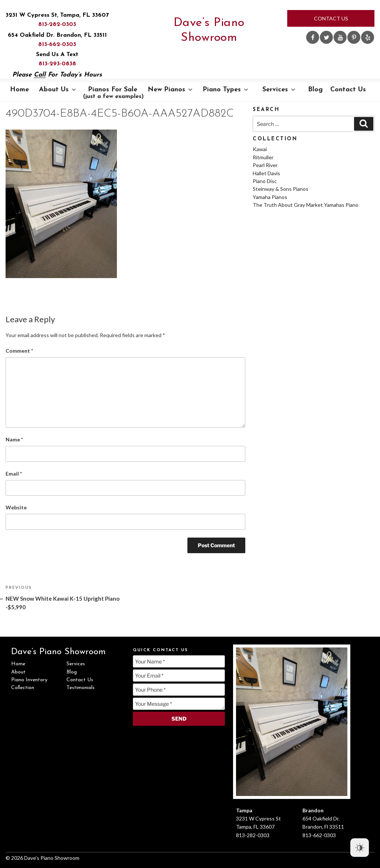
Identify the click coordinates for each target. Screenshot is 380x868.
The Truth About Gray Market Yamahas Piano (306, 205)
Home (19, 90)
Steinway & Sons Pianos (281, 189)
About (18, 672)
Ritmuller (263, 157)
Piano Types (226, 90)
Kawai (260, 149)
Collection (23, 688)
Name (14, 439)
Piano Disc (265, 181)
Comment (19, 351)
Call (40, 75)
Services (279, 90)
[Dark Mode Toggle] (360, 848)
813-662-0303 (57, 45)
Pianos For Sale (113, 93)
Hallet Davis (266, 173)
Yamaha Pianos (270, 197)
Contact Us (331, 18)
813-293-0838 (57, 64)
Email (14, 474)
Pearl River (265, 165)
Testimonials (81, 688)
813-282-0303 (57, 25)
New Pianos (171, 90)
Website (16, 507)
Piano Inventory (29, 680)
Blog (315, 90)
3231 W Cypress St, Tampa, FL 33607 (57, 15)
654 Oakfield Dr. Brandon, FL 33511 (57, 35)
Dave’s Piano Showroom (209, 30)
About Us (58, 90)
